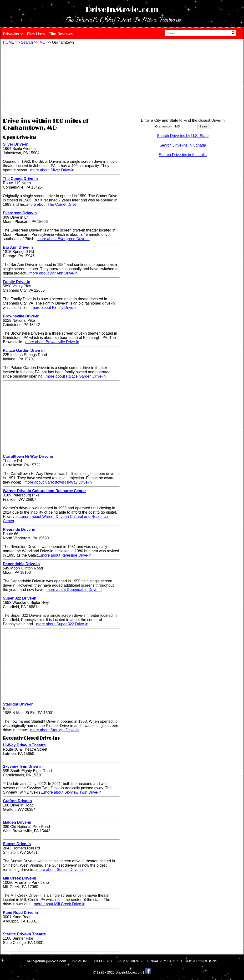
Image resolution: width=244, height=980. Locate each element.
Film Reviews (61, 34)
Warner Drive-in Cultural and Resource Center (44, 491)
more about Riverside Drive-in (66, 555)
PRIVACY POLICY (161, 961)
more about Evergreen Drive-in (64, 239)
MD (43, 42)
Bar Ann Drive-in (18, 247)
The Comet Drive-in (20, 179)
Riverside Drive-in (19, 530)
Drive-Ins (13, 34)
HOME (9, 42)
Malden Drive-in (17, 822)
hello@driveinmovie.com (47, 961)
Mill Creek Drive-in (20, 878)
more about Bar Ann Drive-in (53, 273)
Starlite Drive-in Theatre (24, 934)
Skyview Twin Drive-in (23, 767)
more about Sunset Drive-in (60, 870)
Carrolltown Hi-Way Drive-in (28, 456)
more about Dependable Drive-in (74, 590)
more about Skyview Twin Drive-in (73, 792)
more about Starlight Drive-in (55, 730)
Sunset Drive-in (17, 844)
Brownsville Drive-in (21, 316)
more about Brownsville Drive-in (52, 342)
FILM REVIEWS (130, 961)
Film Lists (36, 34)
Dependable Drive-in (21, 564)
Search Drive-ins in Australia (183, 155)
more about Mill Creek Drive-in (60, 904)
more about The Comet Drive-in (54, 204)
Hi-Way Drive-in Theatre (24, 745)
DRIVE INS (80, 961)
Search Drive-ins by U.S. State (183, 136)
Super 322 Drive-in (20, 598)
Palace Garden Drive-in (24, 350)
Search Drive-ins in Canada (183, 145)
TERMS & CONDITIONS (199, 961)
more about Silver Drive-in (52, 170)
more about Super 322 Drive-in (62, 624)
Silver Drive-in (16, 144)
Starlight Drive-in (18, 704)
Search (27, 42)
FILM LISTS (103, 961)
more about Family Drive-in (55, 308)
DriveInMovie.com (122, 10)
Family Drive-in (17, 282)
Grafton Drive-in (17, 801)
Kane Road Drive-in (20, 913)
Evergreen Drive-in (20, 213)
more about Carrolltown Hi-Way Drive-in (58, 482)
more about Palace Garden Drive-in (76, 376)
